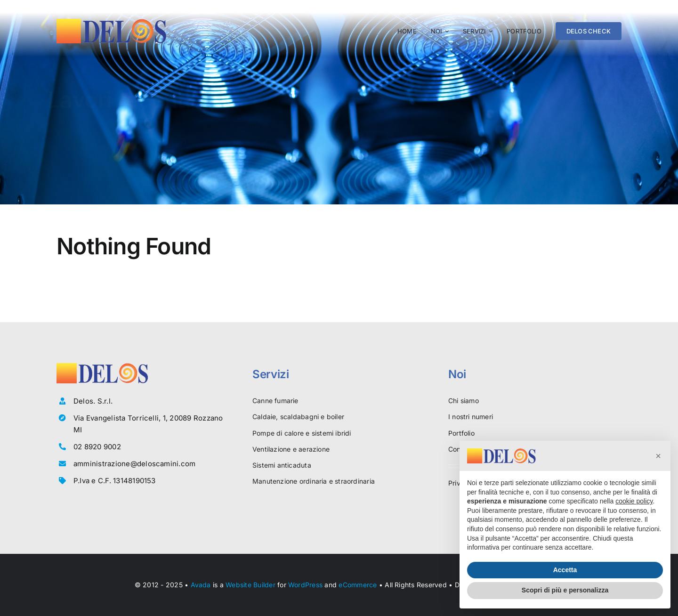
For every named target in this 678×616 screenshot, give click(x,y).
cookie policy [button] (634, 501)
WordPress (305, 585)
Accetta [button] (565, 570)
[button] (658, 456)
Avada (201, 585)
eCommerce (358, 585)
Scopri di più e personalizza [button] (565, 590)
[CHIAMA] (590, 101)
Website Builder (250, 585)
